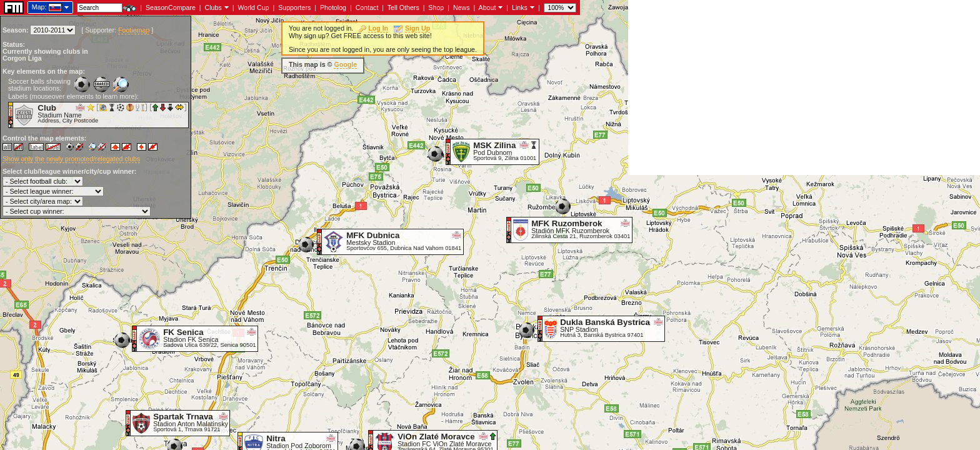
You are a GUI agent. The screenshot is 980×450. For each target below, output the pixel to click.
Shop (436, 7)
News (462, 7)
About (487, 7)
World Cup (253, 7)
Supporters (294, 7)
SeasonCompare (171, 7)
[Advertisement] (804, 87)
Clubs (213, 7)
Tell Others (403, 7)
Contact (367, 7)
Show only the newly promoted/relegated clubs (71, 159)
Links (520, 7)
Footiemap (134, 30)
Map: (39, 7)
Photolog (333, 7)
